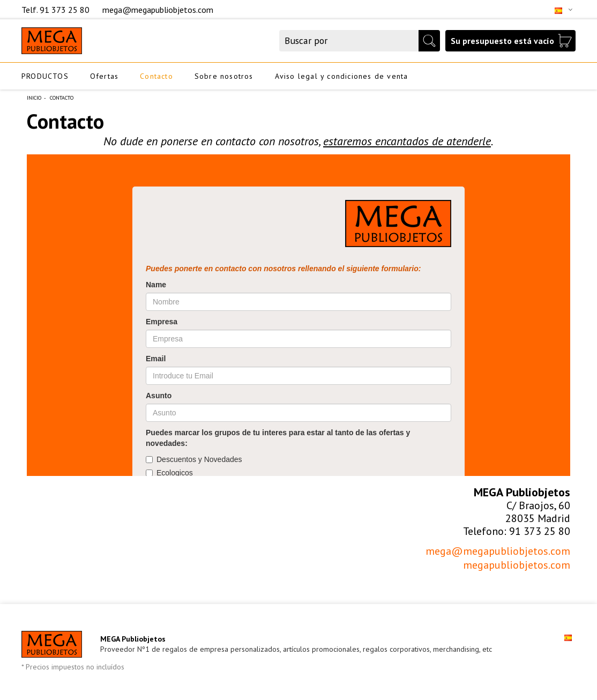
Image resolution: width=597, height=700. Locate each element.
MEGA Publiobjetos (133, 639)
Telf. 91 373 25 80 (57, 10)
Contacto (156, 76)
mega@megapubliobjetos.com (158, 10)
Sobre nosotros (224, 76)
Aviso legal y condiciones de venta (342, 76)
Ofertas (104, 76)
